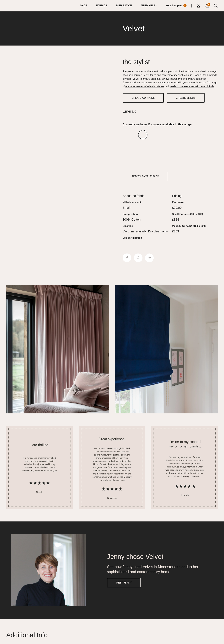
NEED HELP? (149, 6)
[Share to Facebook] (127, 258)
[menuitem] (86, 6)
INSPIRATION (124, 6)
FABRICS (102, 6)
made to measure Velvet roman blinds (192, 86)
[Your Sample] (176, 6)
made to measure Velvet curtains (145, 86)
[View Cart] (207, 5)
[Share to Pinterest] (138, 258)
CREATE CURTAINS (143, 98)
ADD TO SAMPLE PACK (145, 176)
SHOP (84, 6)
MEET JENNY (124, 583)
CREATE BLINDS (186, 98)
